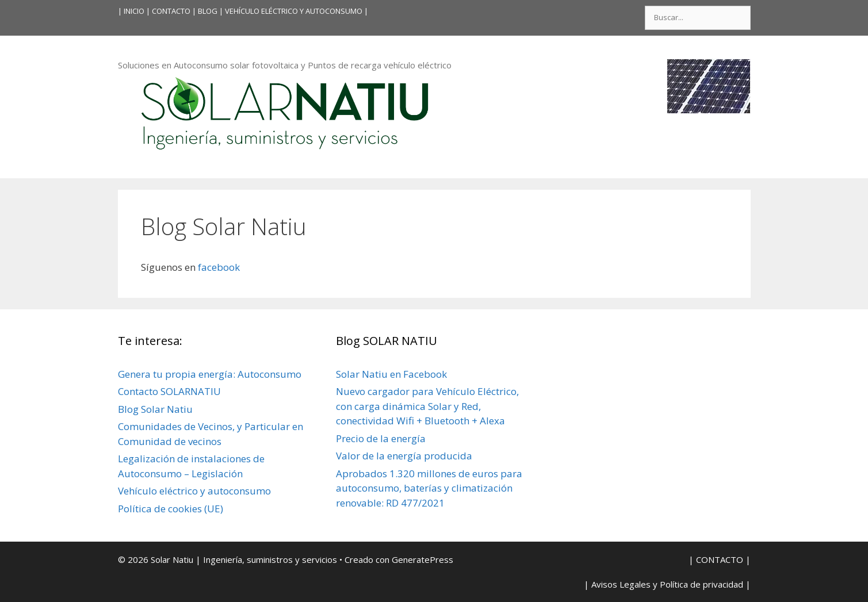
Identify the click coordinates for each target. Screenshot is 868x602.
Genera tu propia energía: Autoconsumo (210, 374)
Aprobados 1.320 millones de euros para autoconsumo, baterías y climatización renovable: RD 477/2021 (429, 488)
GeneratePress (422, 559)
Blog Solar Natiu (155, 409)
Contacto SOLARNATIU (169, 391)
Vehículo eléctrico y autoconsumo (194, 491)
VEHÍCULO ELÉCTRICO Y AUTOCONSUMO (294, 11)
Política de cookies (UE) (171, 509)
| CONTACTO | (171, 11)
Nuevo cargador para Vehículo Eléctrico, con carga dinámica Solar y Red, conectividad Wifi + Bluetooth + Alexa (427, 406)
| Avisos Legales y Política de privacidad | (667, 584)
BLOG (208, 11)
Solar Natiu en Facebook (391, 374)
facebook (218, 267)
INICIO (134, 11)
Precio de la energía (381, 438)
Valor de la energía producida (404, 456)
